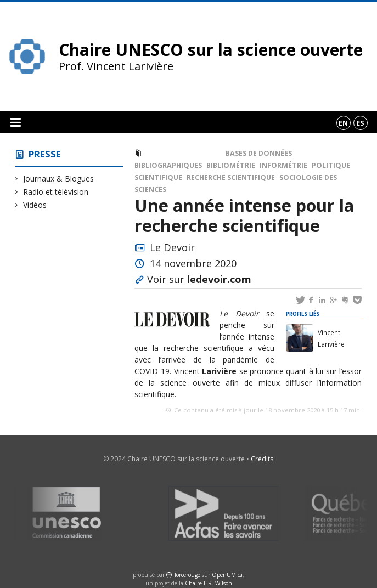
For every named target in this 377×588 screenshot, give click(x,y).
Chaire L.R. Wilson (209, 583)
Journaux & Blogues (59, 179)
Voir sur (199, 279)
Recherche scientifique (231, 177)
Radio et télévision (56, 192)
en (343, 123)
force (187, 575)
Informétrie (283, 165)
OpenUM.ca (227, 575)
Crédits (262, 459)
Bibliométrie (231, 165)
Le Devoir (172, 247)
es (360, 123)
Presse (45, 154)
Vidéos (35, 205)
